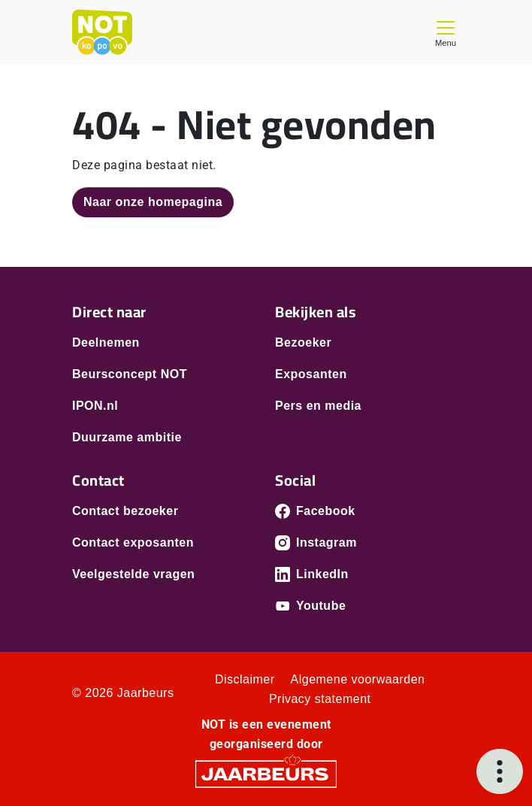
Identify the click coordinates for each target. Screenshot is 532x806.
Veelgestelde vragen (133, 574)
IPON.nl (95, 406)
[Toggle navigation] (446, 32)
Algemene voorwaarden (358, 679)
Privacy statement (320, 699)
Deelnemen (106, 342)
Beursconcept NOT (130, 374)
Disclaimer (245, 679)
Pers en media (318, 406)
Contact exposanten (133, 542)
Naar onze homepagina (153, 202)
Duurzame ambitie (127, 437)
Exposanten (311, 374)
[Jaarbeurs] (266, 773)
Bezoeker (303, 342)
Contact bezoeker (125, 511)
